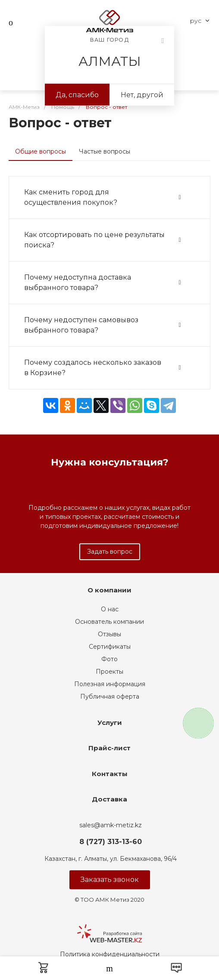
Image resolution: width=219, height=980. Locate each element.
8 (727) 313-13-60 (111, 842)
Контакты (110, 774)
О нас (110, 609)
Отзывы (109, 634)
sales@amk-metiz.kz (111, 825)
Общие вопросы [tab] (41, 151)
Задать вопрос (110, 552)
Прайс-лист (109, 748)
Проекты (109, 672)
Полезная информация (110, 684)
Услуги (110, 723)
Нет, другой (142, 95)
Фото (109, 659)
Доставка (109, 799)
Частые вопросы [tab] (105, 151)
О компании (109, 590)
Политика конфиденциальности (110, 954)
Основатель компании (109, 622)
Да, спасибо (77, 95)
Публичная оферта (110, 696)
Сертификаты (110, 647)
